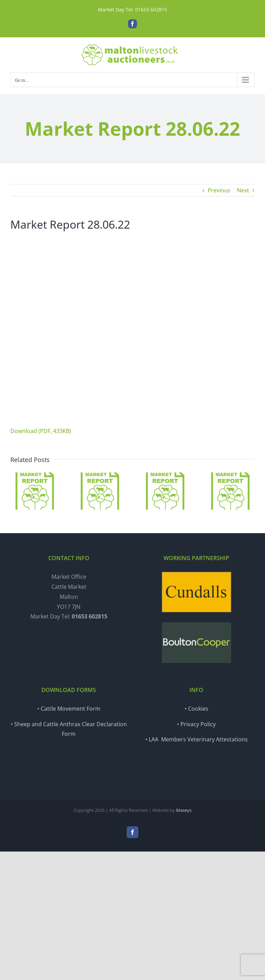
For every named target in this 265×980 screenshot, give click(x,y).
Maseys (184, 810)
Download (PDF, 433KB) (41, 431)
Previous (219, 190)
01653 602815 (151, 9)
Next (243, 190)
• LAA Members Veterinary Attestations (197, 739)
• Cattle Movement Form (69, 709)
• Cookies (197, 709)
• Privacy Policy (196, 724)
